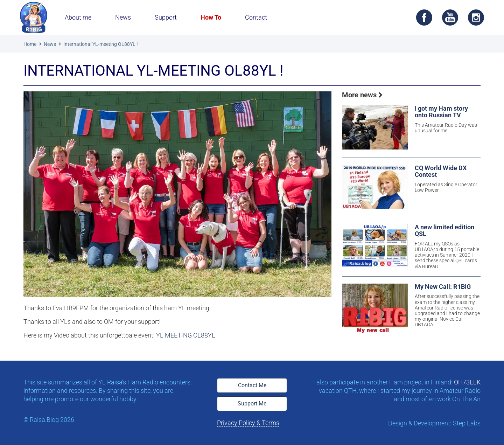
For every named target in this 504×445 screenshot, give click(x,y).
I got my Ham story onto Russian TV (441, 112)
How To (211, 17)
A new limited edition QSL (444, 231)
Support (166, 17)
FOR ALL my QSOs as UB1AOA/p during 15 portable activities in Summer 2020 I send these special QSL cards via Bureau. (447, 255)
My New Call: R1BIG (443, 287)
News (123, 17)
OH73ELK (467, 382)
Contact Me (252, 385)
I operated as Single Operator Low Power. (446, 187)
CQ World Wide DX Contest (441, 172)
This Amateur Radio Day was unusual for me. (446, 128)
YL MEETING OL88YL (186, 335)
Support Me (252, 404)
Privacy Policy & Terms (248, 423)
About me (78, 17)
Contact (256, 17)
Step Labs (467, 423)
